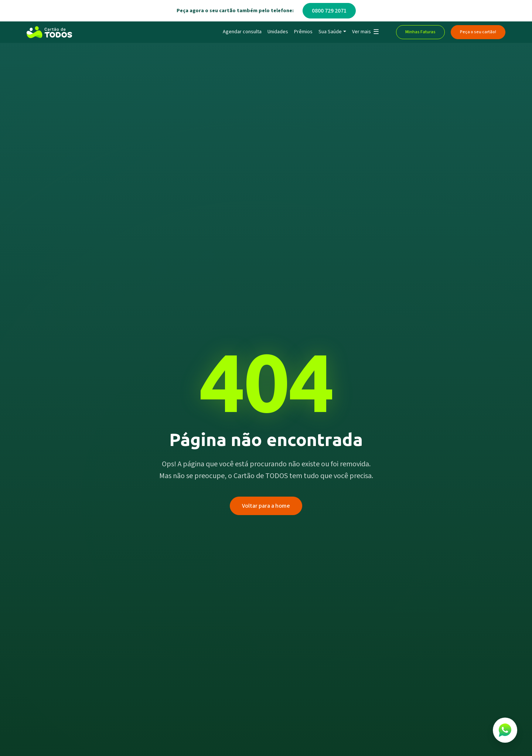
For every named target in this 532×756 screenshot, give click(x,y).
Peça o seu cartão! (478, 32)
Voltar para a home (266, 506)
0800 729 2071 (329, 11)
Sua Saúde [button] (330, 32)
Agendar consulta (242, 32)
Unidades (278, 32)
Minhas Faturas (420, 32)
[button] (365, 32)
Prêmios (303, 32)
